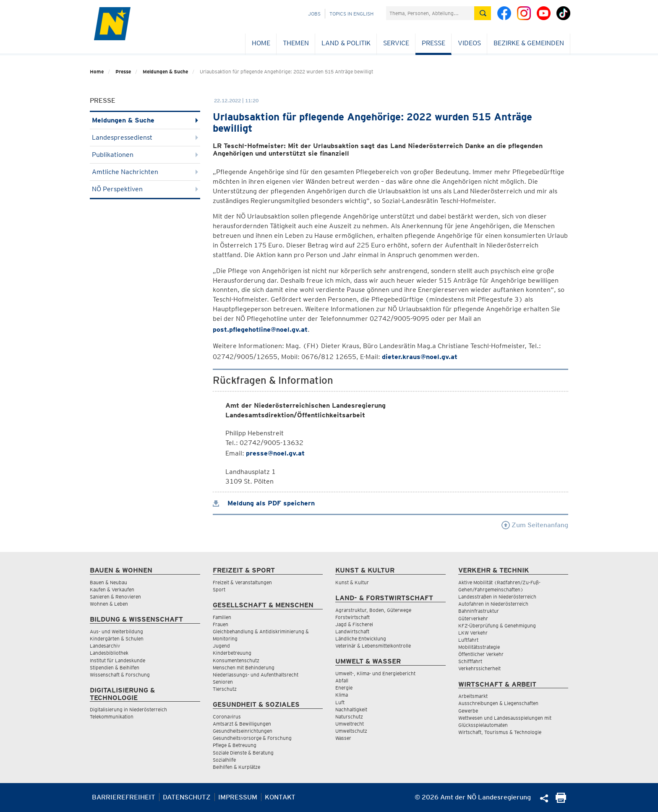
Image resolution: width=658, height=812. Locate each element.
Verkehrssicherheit (479, 668)
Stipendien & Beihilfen (115, 668)
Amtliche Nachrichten (145, 172)
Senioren (223, 682)
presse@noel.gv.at (275, 453)
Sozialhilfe (224, 760)
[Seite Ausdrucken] (561, 800)
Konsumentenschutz (236, 660)
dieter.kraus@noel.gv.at (420, 357)
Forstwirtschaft (352, 617)
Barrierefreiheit (124, 797)
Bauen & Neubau (108, 582)
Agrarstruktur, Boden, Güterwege (373, 610)
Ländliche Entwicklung (361, 639)
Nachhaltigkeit (351, 709)
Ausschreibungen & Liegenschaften (498, 703)
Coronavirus (227, 717)
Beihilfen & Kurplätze (236, 767)
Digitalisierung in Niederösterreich (128, 709)
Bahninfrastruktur (479, 611)
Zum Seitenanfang (535, 525)
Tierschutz (225, 689)
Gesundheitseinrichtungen (243, 731)
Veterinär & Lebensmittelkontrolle (373, 646)
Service (396, 43)
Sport (219, 589)
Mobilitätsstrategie (479, 647)
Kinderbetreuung (232, 653)
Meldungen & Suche (165, 72)
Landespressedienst (145, 137)
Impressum (238, 797)
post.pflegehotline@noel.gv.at (260, 329)
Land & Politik (346, 43)
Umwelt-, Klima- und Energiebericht (375, 673)
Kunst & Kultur (352, 582)
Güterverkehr (473, 618)
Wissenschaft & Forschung (120, 675)
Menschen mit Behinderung (244, 668)
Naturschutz (349, 717)
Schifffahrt (470, 661)
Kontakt (280, 797)
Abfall (342, 681)
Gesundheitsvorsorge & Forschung (252, 738)
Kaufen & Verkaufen (112, 589)
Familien (222, 617)
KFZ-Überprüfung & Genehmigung (497, 626)
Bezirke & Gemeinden (529, 43)
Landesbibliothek (109, 653)
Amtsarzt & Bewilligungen (242, 724)
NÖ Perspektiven (145, 189)
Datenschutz (187, 797)
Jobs (314, 14)
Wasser (343, 738)
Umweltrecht (350, 724)
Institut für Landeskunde (117, 660)
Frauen (221, 624)
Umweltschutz (351, 731)
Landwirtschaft (352, 631)
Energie (344, 688)
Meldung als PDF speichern (264, 503)
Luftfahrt (468, 640)
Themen (296, 43)
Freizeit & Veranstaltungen (242, 582)
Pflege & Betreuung (235, 745)
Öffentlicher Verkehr (481, 654)
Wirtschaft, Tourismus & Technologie (500, 732)
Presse (433, 43)
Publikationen (145, 155)
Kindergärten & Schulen (117, 639)
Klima (342, 695)
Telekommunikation (112, 717)
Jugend (221, 646)
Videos (469, 43)
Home (261, 43)
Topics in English (351, 14)
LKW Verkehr (473, 633)
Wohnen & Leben (109, 604)
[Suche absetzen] (483, 13)
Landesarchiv (105, 646)
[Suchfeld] (430, 13)
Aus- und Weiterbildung (116, 631)
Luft (340, 702)
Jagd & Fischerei (354, 624)
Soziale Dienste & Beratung (243, 753)
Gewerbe (468, 711)
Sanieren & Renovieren (115, 597)
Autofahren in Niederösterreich (493, 604)
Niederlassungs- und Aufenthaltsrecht (256, 675)
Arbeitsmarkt (473, 696)
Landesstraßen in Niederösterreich (497, 597)
